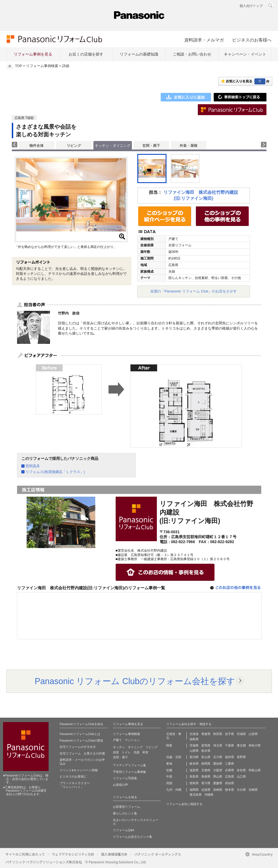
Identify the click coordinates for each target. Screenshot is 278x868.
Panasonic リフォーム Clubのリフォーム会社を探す (135, 681)
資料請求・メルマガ (204, 40)
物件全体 (37, 146)
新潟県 (194, 757)
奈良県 (241, 770)
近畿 (169, 770)
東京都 (241, 745)
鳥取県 (194, 776)
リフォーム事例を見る (33, 54)
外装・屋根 (189, 146)
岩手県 (230, 734)
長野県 (241, 757)
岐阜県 (194, 764)
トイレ (126, 752)
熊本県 (230, 790)
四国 (169, 783)
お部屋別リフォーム (127, 807)
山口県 (241, 776)
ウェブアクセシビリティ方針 (73, 854)
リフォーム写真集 (125, 778)
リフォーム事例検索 (42, 66)
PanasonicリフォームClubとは (80, 734)
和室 (145, 752)
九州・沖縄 (174, 790)
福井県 (230, 757)
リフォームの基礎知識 (139, 54)
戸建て (117, 740)
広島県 (230, 776)
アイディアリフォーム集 (130, 765)
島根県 (206, 776)
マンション (132, 740)
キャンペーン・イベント (245, 54)
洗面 (137, 752)
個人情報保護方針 (114, 854)
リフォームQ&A (123, 830)
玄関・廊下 (151, 146)
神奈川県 (255, 745)
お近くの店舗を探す (86, 54)
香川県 (206, 783)
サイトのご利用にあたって (25, 854)
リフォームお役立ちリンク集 (133, 837)
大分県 (241, 790)
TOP (19, 66)
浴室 (116, 752)
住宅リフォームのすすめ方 (78, 747)
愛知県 (218, 764)
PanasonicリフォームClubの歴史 (81, 740)
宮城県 (241, 734)
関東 (169, 745)
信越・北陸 (174, 757)
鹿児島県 (196, 795)
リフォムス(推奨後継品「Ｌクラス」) (55, 472)
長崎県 (218, 790)
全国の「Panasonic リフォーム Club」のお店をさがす (194, 291)
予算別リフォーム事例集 (130, 772)
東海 (169, 764)
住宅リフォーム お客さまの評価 (82, 753)
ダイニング (135, 747)
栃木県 (206, 751)
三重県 (230, 764)
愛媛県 (218, 783)
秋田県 (218, 734)
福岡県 (194, 790)
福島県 (194, 739)
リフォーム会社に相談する (184, 804)
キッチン (119, 747)
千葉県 (230, 745)
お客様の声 (120, 785)
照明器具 (33, 466)
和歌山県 (255, 770)
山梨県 (194, 751)
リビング (74, 146)
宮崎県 (253, 790)
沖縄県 (209, 795)
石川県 (218, 757)
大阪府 (218, 770)
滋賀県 (194, 770)
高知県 (230, 783)
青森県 (206, 734)
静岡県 (206, 764)
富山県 (206, 757)
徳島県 (194, 783)
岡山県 (218, 776)
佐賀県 (206, 790)
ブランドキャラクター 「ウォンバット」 (75, 785)
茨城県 (194, 745)
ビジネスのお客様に (73, 776)
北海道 (194, 734)
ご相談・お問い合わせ (192, 54)
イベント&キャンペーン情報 (79, 770)
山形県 (253, 734)
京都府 (206, 770)
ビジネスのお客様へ (252, 40)
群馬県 (206, 745)
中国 (169, 776)
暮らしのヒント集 (125, 813)
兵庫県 (230, 770)
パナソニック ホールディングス (158, 854)
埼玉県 (218, 745)
